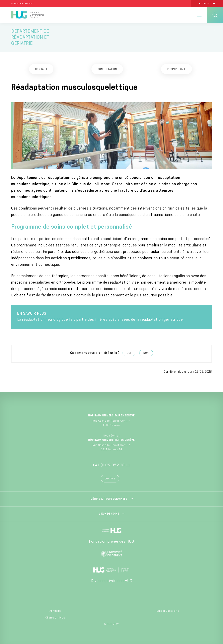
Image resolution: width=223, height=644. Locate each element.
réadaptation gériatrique (162, 320)
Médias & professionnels (109, 499)
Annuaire (55, 611)
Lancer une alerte (168, 611)
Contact (110, 479)
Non (146, 353)
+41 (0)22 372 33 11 (111, 466)
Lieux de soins (109, 514)
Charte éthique (55, 618)
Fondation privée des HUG (111, 542)
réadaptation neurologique (45, 320)
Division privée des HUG (111, 581)
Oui (129, 353)
